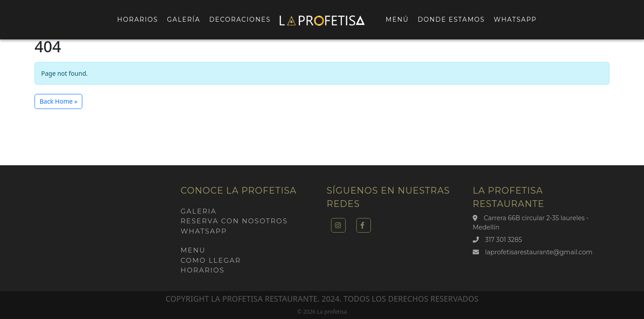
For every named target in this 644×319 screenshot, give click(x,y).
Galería (183, 19)
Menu (193, 250)
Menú (397, 19)
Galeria (199, 211)
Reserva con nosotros (234, 221)
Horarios (138, 19)
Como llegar (211, 260)
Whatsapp (515, 19)
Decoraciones (240, 19)
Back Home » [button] (59, 101)
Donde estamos (451, 19)
